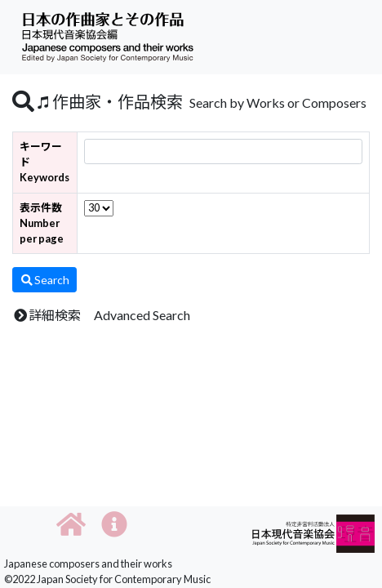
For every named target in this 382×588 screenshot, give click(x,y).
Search (44, 280)
